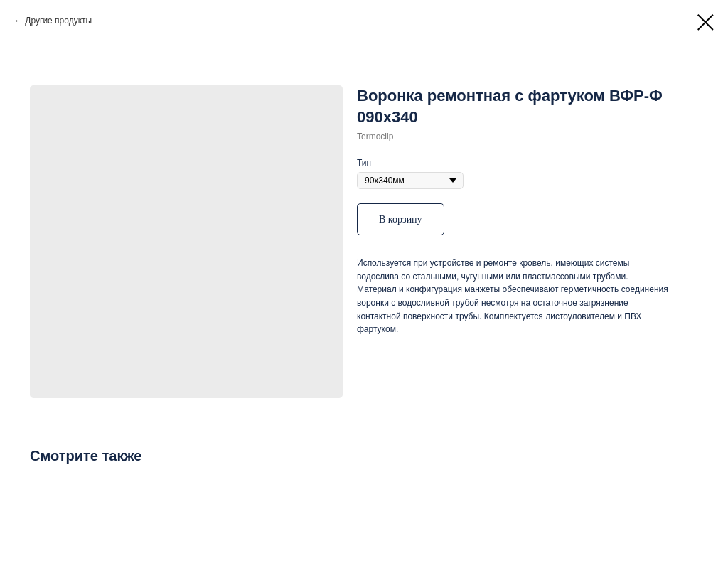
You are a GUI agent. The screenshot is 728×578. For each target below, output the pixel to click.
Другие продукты (58, 21)
